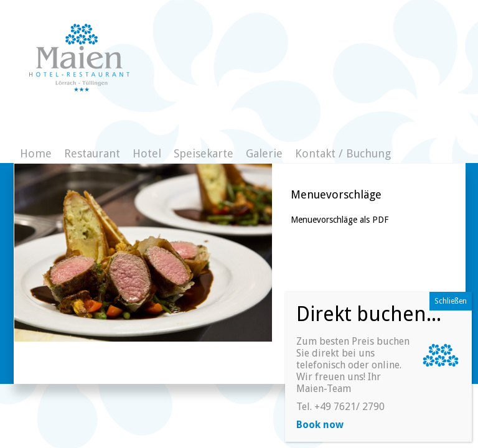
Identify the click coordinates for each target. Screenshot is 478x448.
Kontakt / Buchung (343, 153)
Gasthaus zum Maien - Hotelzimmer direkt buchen (79, 58)
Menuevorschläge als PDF (340, 220)
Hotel (147, 153)
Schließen (451, 301)
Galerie (264, 153)
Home (36, 153)
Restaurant (92, 153)
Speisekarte (204, 153)
